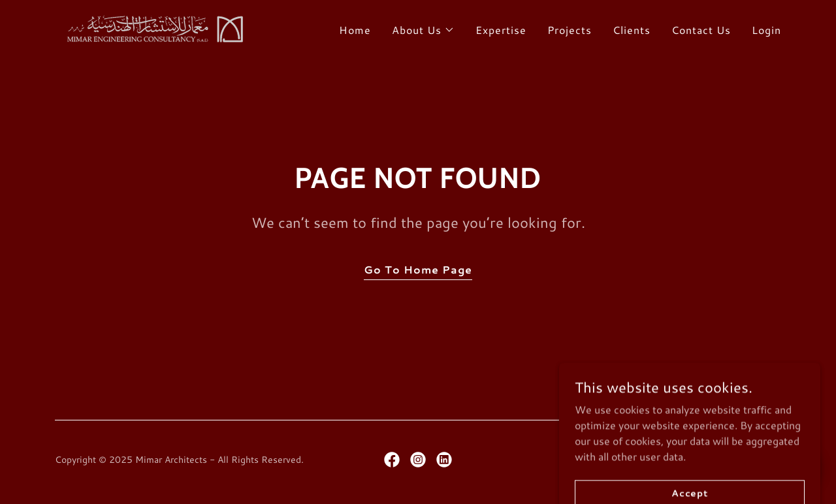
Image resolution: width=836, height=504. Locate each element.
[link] (152, 26)
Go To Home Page (418, 269)
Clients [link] (632, 30)
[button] (423, 30)
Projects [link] (570, 30)
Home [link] (355, 30)
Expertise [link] (501, 30)
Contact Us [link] (701, 30)
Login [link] (766, 30)
